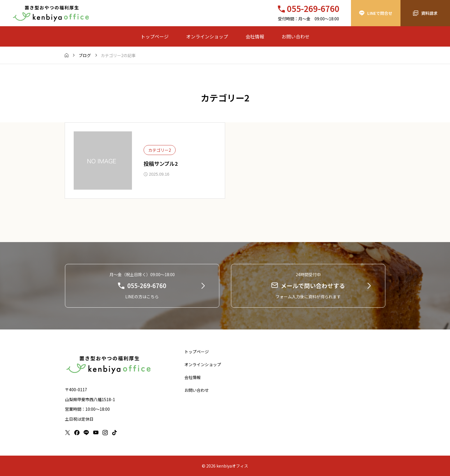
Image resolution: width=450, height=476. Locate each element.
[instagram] (105, 433)
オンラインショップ (207, 36)
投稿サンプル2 (161, 163)
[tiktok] (114, 433)
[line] (86, 433)
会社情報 (255, 36)
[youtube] (96, 433)
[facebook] (77, 433)
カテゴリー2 (160, 150)
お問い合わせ (296, 36)
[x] (68, 433)
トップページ (155, 36)
